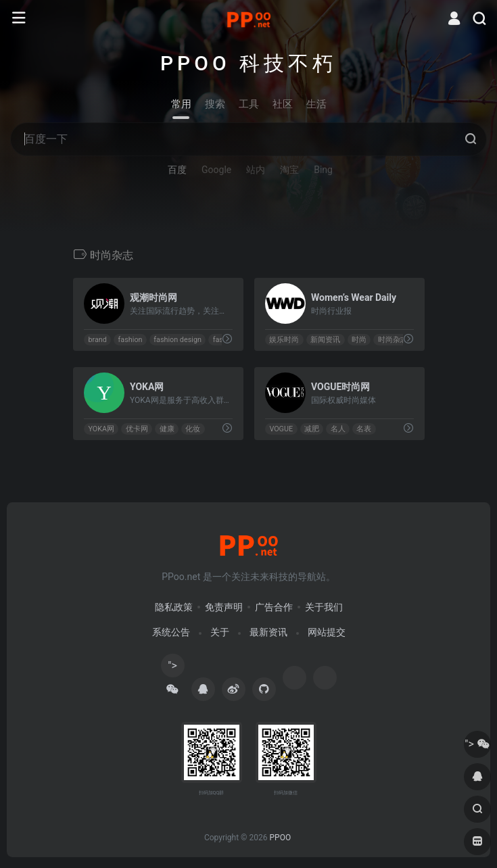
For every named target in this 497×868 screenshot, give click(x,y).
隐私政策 (174, 607)
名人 (337, 429)
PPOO (280, 838)
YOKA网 (101, 429)
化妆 (193, 429)
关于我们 (324, 607)
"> (172, 668)
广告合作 (274, 607)
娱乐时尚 (284, 340)
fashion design (177, 340)
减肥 (311, 429)
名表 (364, 429)
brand (97, 340)
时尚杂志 (392, 340)
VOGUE (281, 429)
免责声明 (224, 607)
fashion (130, 340)
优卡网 (136, 429)
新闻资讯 (325, 340)
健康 (166, 429)
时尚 (358, 340)
